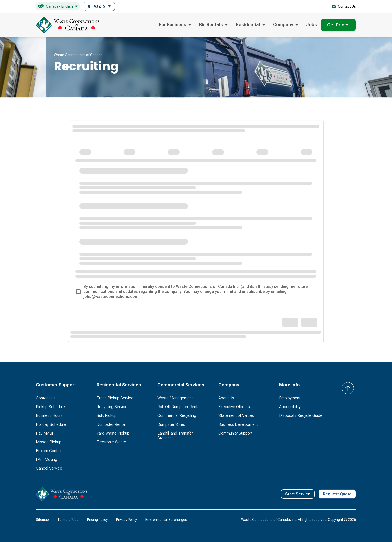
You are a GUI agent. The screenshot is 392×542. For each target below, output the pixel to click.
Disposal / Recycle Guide (301, 416)
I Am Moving (47, 460)
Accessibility (290, 407)
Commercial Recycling (177, 416)
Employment (290, 398)
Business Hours (49, 416)
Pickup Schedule (50, 407)
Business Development (238, 425)
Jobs (312, 25)
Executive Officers (234, 407)
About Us (226, 398)
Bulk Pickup (107, 416)
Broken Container (51, 451)
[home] (68, 25)
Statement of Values (236, 416)
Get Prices (338, 25)
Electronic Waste (111, 442)
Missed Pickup (49, 442)
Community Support (235, 433)
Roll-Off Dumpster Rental (179, 407)
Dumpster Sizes (171, 425)
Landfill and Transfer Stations (175, 436)
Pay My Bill (45, 433)
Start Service (298, 494)
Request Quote (337, 494)
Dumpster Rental (111, 425)
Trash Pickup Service (115, 398)
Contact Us (46, 398)
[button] (58, 7)
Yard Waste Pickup (113, 433)
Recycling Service (112, 407)
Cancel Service (49, 468)
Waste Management (175, 398)
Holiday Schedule (51, 425)
